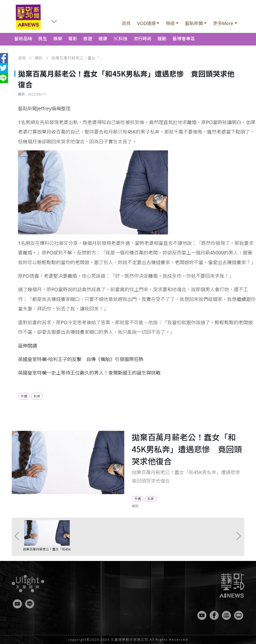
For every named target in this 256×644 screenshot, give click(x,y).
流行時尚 (142, 39)
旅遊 (88, 39)
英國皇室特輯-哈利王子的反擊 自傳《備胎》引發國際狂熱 (81, 359)
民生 (43, 39)
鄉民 (39, 58)
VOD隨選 (146, 23)
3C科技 (120, 39)
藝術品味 (23, 39)
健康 (103, 39)
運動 (162, 39)
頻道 (170, 23)
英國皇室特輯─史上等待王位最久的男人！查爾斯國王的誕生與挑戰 (89, 373)
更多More (223, 23)
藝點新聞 (194, 23)
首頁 (126, 23)
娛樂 (58, 39)
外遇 (24, 396)
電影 (73, 39)
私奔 (37, 396)
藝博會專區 (184, 39)
